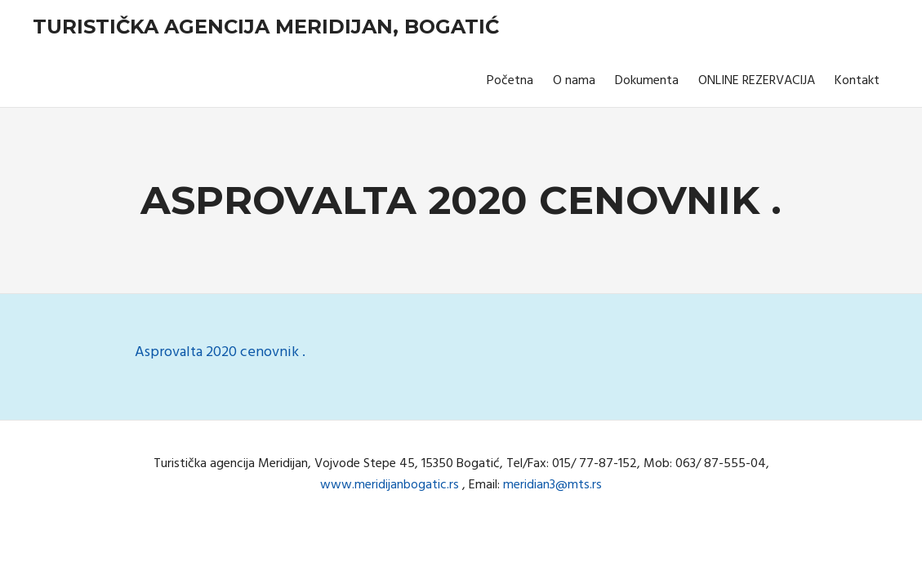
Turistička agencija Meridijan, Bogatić (266, 27)
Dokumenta (647, 81)
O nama (574, 81)
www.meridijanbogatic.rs (390, 485)
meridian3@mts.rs (552, 485)
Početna (510, 81)
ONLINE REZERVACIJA (757, 81)
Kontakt (857, 81)
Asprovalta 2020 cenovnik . (220, 352)
